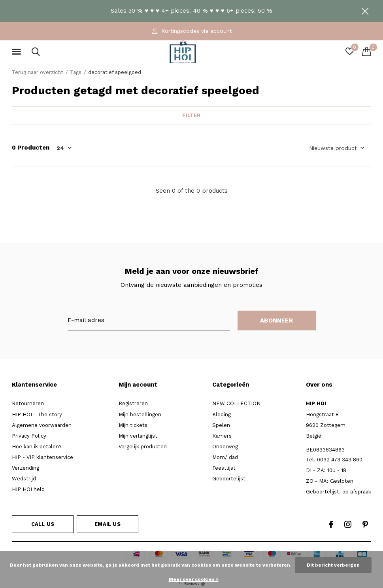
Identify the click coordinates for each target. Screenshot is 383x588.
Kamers (222, 436)
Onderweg (225, 447)
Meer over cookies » (194, 579)
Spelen (221, 425)
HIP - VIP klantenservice (42, 457)
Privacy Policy (29, 436)
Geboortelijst (229, 479)
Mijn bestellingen (140, 414)
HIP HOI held (28, 489)
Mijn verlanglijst (138, 436)
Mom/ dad (225, 457)
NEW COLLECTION (236, 403)
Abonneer (276, 321)
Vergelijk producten (143, 447)
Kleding (222, 414)
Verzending (25, 468)
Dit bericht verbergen (333, 565)
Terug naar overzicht (38, 72)
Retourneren (28, 403)
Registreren (133, 403)
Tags (76, 72)
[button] (18, 52)
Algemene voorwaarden (42, 425)
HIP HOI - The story (37, 414)
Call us (43, 524)
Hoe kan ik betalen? (37, 447)
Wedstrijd (24, 479)
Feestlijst (224, 468)
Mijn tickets (133, 425)
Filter (191, 115)
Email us (107, 524)
